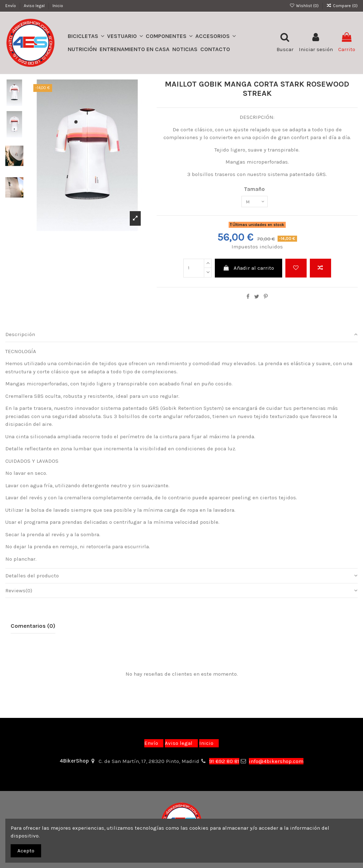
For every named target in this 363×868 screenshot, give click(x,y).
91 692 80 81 (224, 761)
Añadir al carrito (248, 270)
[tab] (181, 337)
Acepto (26, 851)
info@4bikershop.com (276, 761)
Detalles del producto (181, 578)
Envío (11, 6)
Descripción (181, 337)
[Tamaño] (255, 203)
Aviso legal (35, 6)
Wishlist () (304, 6)
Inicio (58, 6)
